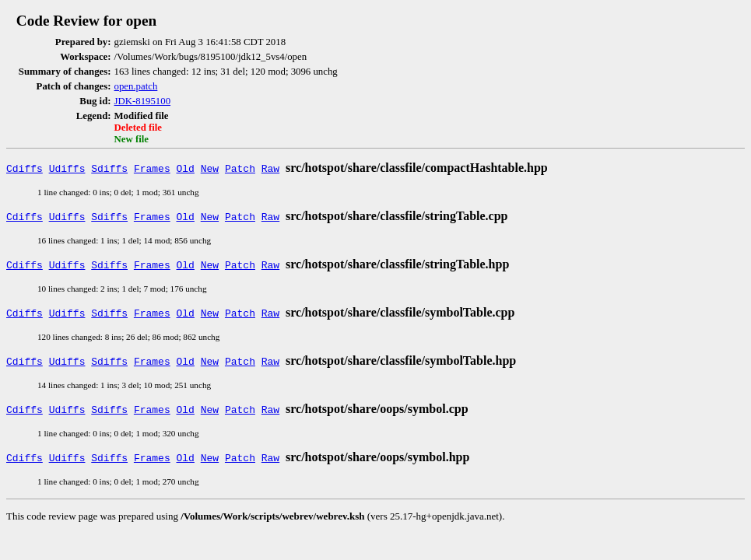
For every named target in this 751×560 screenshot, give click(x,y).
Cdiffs (25, 168)
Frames (152, 168)
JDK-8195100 (143, 101)
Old (186, 168)
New (210, 168)
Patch (240, 168)
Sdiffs (109, 168)
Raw (270, 168)
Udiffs (67, 168)
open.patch (136, 86)
